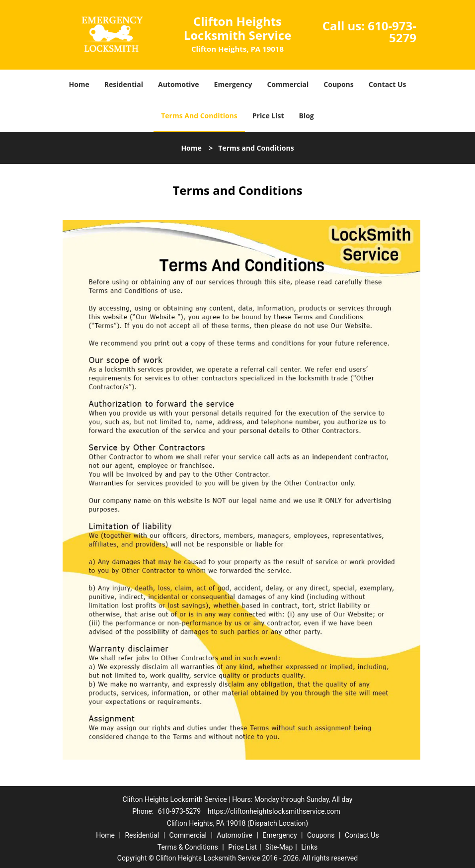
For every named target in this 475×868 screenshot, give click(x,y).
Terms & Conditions (188, 847)
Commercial (288, 84)
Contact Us (388, 84)
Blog (307, 116)
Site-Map (279, 847)
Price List (268, 116)
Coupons (338, 84)
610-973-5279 (392, 32)
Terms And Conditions (199, 116)
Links (309, 847)
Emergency (233, 84)
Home (79, 84)
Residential (124, 84)
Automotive (179, 84)
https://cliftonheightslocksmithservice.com (274, 811)
